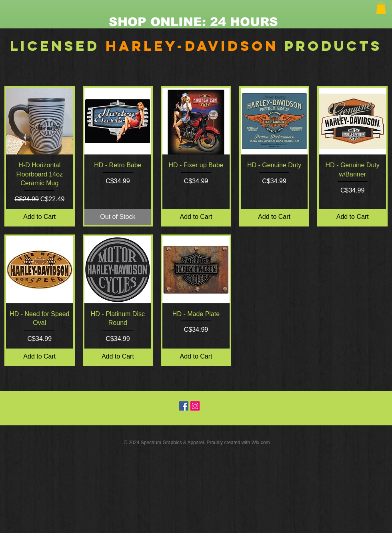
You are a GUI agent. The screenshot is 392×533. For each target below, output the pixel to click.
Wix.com (261, 443)
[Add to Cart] (40, 217)
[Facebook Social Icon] (184, 406)
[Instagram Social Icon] (195, 406)
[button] (381, 8)
